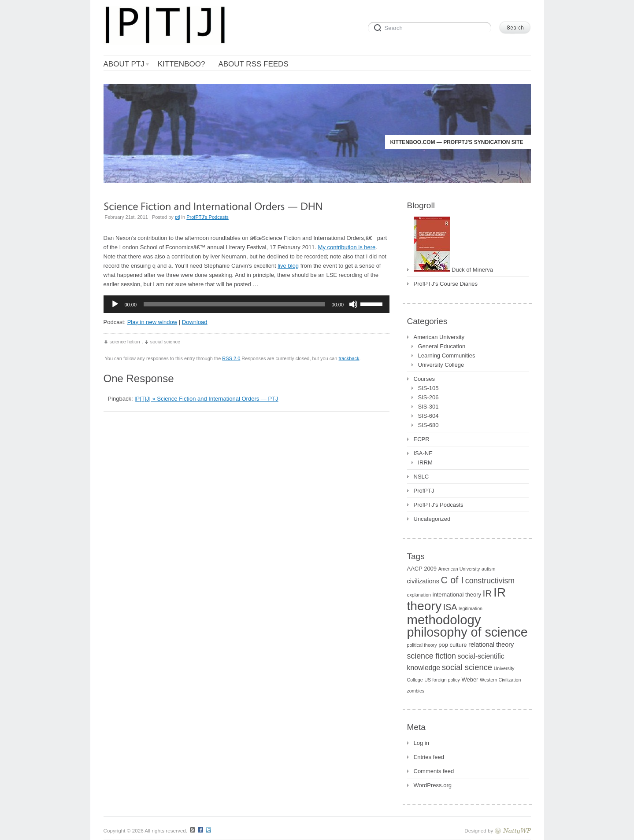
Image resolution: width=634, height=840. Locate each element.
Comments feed (434, 771)
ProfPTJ (424, 491)
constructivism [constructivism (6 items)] (490, 581)
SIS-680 (428, 425)
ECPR (422, 439)
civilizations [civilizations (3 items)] (423, 581)
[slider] (234, 304)
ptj (178, 217)
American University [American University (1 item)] (459, 569)
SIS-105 (428, 388)
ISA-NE (423, 453)
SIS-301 (428, 407)
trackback (349, 358)
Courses (424, 379)
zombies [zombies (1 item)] (416, 691)
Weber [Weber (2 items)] (470, 680)
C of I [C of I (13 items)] (452, 580)
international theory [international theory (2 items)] (457, 595)
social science (165, 342)
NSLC (421, 477)
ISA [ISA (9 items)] (450, 607)
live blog (288, 266)
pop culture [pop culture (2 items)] (452, 645)
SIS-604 (428, 416)
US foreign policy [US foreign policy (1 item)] (442, 680)
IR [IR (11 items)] (488, 593)
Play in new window (152, 322)
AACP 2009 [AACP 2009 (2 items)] (422, 569)
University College (441, 365)
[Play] (115, 304)
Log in (421, 743)
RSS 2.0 (231, 358)
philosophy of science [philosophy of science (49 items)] (467, 632)
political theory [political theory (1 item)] (422, 645)
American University (439, 337)
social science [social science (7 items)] (467, 667)
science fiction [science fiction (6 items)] (432, 656)
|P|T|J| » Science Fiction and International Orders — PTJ (206, 399)
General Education (442, 346)
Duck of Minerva (454, 269)
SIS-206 (428, 397)
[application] (247, 304)
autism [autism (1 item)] (488, 569)
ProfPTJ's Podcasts (208, 217)
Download (195, 322)
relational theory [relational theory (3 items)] (491, 645)
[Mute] (353, 304)
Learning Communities (447, 356)
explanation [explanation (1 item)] (419, 595)
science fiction (125, 342)
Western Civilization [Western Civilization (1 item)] (500, 680)
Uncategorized (432, 519)
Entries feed (429, 757)
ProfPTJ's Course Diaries (446, 284)
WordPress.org (433, 785)
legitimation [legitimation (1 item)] (471, 608)
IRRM (425, 462)
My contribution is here (347, 247)
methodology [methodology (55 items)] (444, 620)
